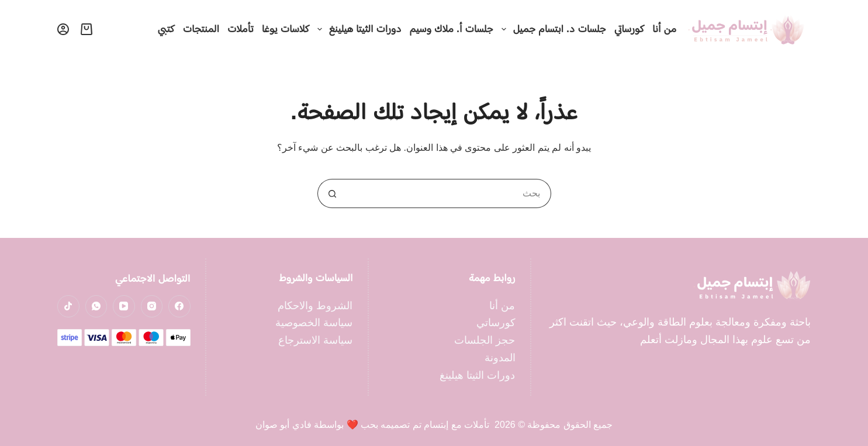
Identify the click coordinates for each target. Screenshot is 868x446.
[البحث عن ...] (449, 193)
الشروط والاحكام (315, 306)
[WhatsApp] (96, 306)
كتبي (166, 29)
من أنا (664, 29)
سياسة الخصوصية (314, 323)
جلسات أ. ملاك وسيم (452, 29)
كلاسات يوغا (286, 29)
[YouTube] (124, 306)
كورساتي (629, 29)
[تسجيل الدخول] (63, 29)
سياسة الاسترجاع (315, 340)
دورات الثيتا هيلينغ (357, 29)
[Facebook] (179, 306)
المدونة (500, 358)
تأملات (241, 29)
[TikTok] (68, 306)
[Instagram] (152, 306)
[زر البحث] (332, 193)
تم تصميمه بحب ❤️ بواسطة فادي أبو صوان (338, 425)
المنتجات (201, 29)
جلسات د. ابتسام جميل (552, 29)
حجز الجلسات (485, 340)
